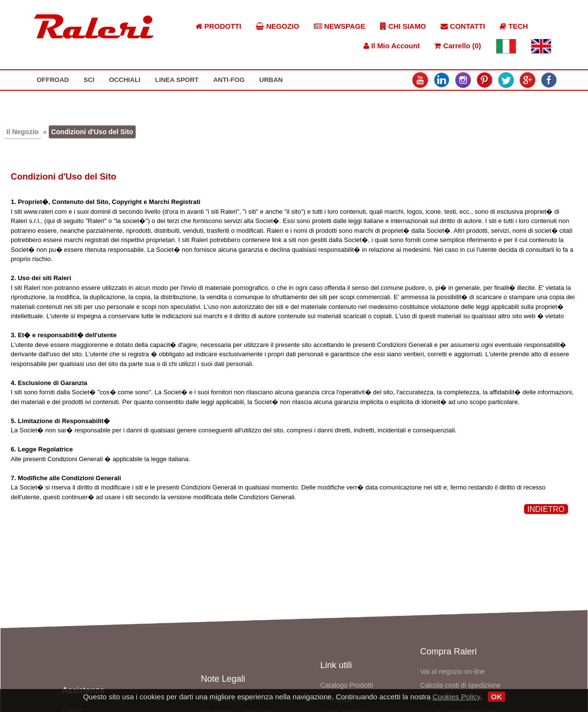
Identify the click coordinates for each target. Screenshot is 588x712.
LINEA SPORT (177, 80)
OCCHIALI (124, 80)
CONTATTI (463, 26)
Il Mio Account (392, 46)
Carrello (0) (457, 46)
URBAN (271, 80)
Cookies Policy (456, 697)
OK (497, 697)
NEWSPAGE (340, 26)
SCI (89, 80)
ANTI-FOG (229, 80)
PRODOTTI (219, 26)
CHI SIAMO (403, 26)
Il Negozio (22, 132)
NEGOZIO (277, 26)
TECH (514, 26)
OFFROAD (53, 80)
